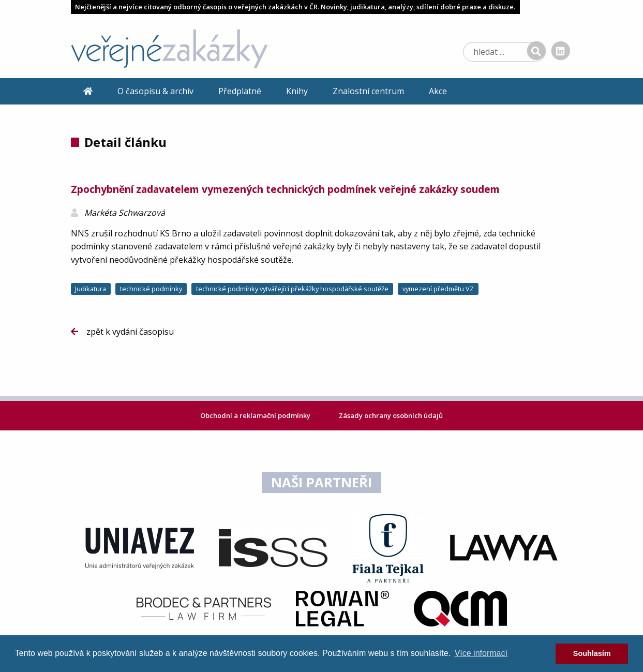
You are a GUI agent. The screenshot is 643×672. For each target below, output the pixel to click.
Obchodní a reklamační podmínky (256, 415)
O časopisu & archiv (155, 91)
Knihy (297, 91)
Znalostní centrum (368, 91)
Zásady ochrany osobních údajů (391, 415)
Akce (438, 91)
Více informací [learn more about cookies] (481, 653)
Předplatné (240, 91)
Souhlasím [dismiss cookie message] (592, 653)
